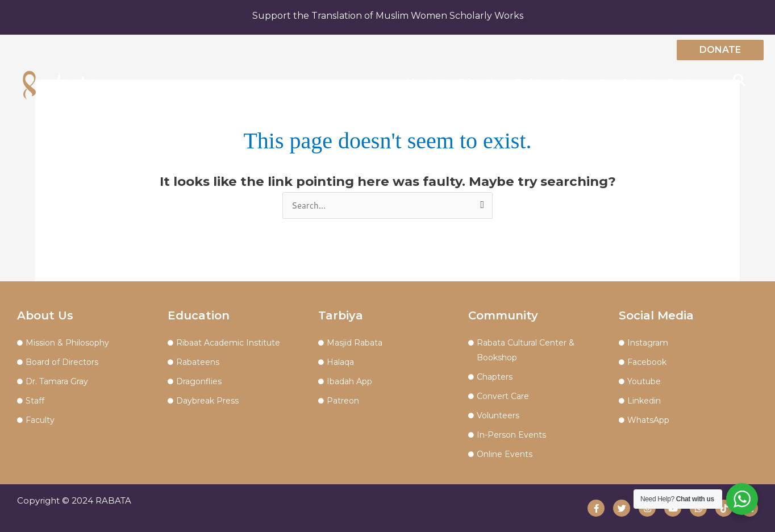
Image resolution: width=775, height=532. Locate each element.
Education (481, 82)
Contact (639, 82)
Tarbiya (531, 82)
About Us (426, 82)
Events (682, 82)
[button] (739, 80)
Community (585, 82)
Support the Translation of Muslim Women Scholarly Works (388, 16)
